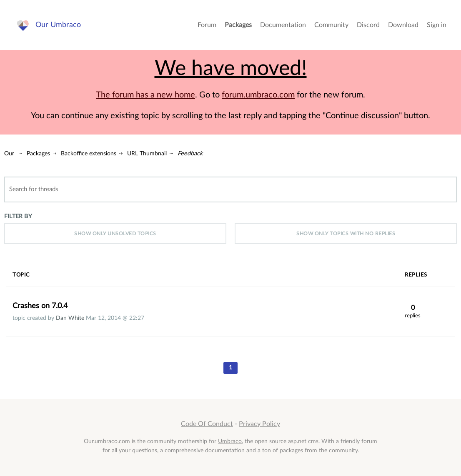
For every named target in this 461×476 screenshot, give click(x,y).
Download (403, 25)
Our (9, 153)
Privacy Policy (259, 424)
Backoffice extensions (89, 153)
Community (331, 25)
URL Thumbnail (147, 153)
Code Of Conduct (207, 424)
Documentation (283, 25)
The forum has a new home (145, 95)
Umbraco (230, 441)
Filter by (18, 216)
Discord (368, 25)
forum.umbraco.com (258, 95)
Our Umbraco (58, 25)
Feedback (190, 153)
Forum (207, 25)
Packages (238, 25)
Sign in (437, 25)
